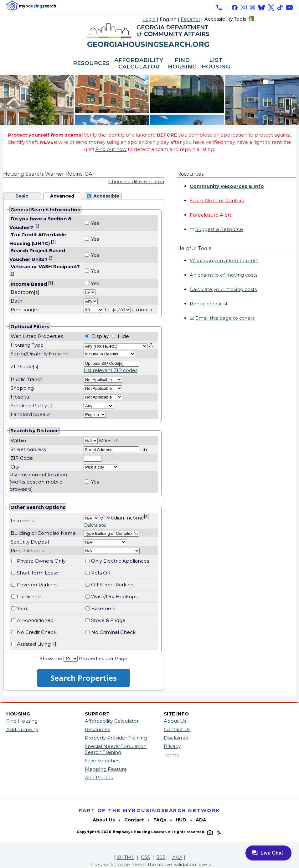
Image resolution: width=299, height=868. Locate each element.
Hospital (21, 397)
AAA (177, 857)
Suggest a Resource (219, 229)
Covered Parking (37, 585)
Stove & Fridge (108, 620)
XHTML (126, 857)
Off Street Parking (112, 585)
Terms (171, 755)
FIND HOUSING (182, 64)
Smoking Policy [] (32, 406)
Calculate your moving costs (223, 289)
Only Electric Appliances (120, 561)
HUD (181, 820)
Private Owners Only (41, 561)
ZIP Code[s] (24, 366)
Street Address (28, 449)
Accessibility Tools (225, 19)
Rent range (24, 310)
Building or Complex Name (43, 533)
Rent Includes (27, 551)
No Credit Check (37, 632)
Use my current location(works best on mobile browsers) (38, 482)
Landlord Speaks (31, 414)
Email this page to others (225, 318)
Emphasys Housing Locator (139, 832)
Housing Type (27, 345)
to (107, 310)
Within (19, 441)
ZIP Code (22, 458)
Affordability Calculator (112, 721)
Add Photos (99, 778)
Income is (22, 521)
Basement (104, 608)
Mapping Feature (106, 769)
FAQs (160, 820)
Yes (95, 223)
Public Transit (26, 379)
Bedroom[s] (24, 292)
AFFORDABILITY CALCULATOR (139, 64)
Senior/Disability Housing (40, 354)
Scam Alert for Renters (217, 201)
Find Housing (22, 721)
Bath (16, 301)
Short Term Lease (38, 573)
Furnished (29, 597)
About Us (175, 721)
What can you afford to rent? (224, 261)
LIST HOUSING (216, 64)
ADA (201, 820)
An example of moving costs (224, 275)
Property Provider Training (116, 738)
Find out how (111, 149)
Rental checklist (209, 304)
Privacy (172, 746)
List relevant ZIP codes (111, 370)
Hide (123, 336)
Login (149, 19)
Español (190, 19)
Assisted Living (34, 644)
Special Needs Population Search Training (116, 749)
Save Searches (102, 761)
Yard (22, 608)
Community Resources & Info (227, 186)
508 (161, 857)
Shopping (22, 388)
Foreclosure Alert (211, 215)
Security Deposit (30, 542)
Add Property (22, 729)
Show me (51, 658)
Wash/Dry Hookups (114, 597)
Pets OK (101, 573)
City (15, 467)
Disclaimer (176, 738)
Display (100, 336)
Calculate (95, 525)
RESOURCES (91, 63)
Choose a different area (136, 181)
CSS (145, 857)
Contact (134, 820)
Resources (97, 729)
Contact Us (177, 729)
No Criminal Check (113, 632)
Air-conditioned (35, 620)
